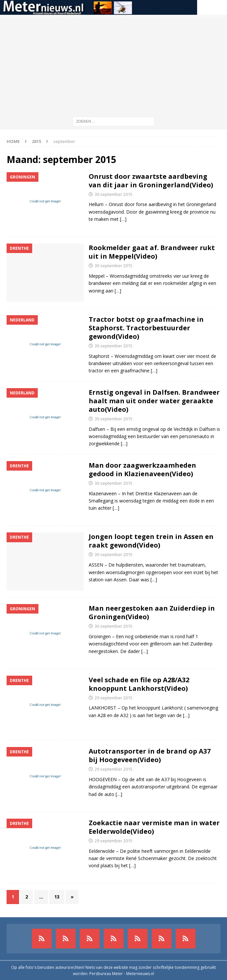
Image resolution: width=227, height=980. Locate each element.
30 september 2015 (113, 194)
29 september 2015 (113, 698)
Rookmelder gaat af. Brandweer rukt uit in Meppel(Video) (152, 252)
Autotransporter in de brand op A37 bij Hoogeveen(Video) (150, 755)
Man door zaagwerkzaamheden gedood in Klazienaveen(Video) (142, 469)
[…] (123, 219)
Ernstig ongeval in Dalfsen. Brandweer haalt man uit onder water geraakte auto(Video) (154, 401)
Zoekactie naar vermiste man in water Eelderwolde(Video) (154, 827)
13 (57, 897)
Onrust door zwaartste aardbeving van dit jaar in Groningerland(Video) (151, 181)
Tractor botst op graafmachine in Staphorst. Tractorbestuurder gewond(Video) (146, 328)
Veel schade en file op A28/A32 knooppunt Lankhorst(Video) (139, 684)
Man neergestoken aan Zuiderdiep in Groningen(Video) (152, 612)
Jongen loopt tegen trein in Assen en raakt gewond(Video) (151, 541)
